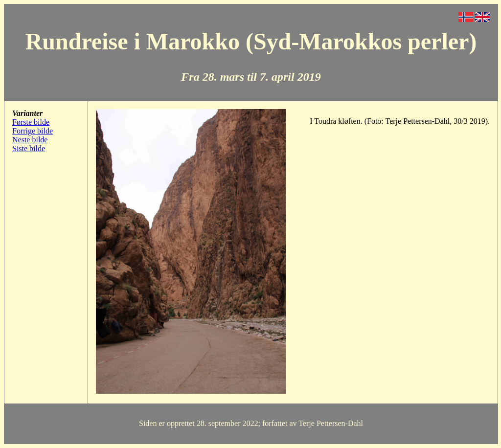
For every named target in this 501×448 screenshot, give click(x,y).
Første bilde (31, 122)
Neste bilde (30, 140)
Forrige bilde (33, 131)
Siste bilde (29, 148)
